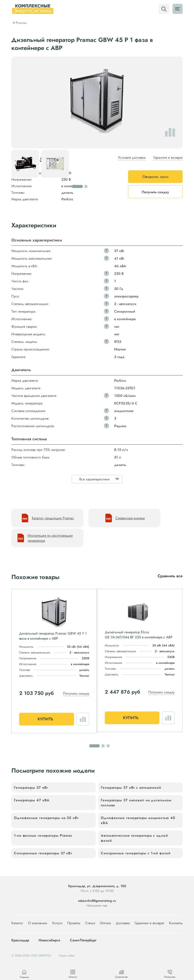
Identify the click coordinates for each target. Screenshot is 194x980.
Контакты (176, 923)
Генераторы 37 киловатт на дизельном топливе (136, 803)
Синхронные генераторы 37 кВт (43, 853)
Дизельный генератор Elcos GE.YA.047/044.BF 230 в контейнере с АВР (139, 635)
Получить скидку (76, 693)
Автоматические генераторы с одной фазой (134, 838)
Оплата (105, 923)
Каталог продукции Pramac (47, 518)
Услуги (57, 923)
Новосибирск (50, 940)
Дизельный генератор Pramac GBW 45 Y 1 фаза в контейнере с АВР (53, 636)
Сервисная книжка (125, 518)
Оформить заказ (155, 177)
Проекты (74, 923)
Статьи (90, 923)
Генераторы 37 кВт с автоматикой (131, 787)
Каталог (17, 923)
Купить (45, 719)
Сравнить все (170, 576)
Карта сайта (67, 956)
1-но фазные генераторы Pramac (43, 835)
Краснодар (20, 940)
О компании (38, 923)
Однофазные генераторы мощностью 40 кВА (138, 820)
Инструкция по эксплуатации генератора (45, 538)
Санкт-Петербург (83, 940)
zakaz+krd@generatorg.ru (97, 901)
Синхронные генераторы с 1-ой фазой (136, 853)
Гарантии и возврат (149, 923)
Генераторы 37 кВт (31, 787)
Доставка (123, 923)
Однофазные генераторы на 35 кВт (46, 818)
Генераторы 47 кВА (32, 800)
